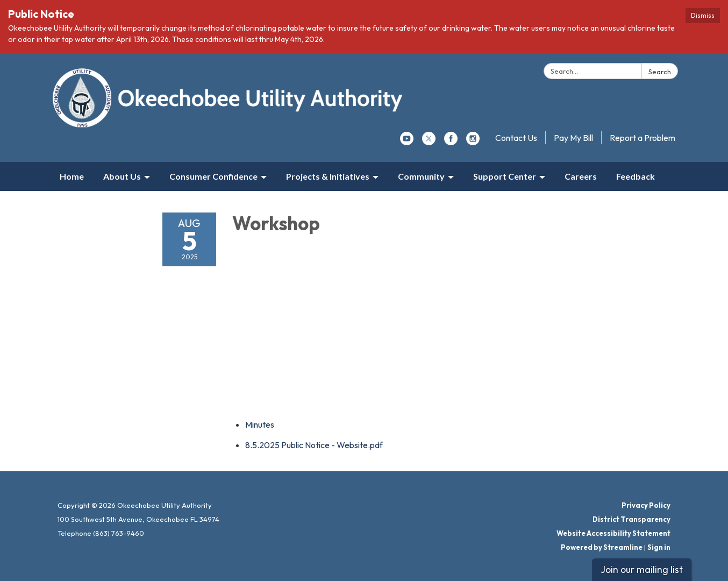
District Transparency (631, 519)
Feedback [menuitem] (636, 176)
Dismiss (703, 15)
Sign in (659, 547)
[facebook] (451, 142)
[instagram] (473, 142)
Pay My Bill (573, 138)
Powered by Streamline (602, 547)
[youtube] (407, 142)
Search (660, 72)
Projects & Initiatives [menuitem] (328, 176)
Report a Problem (643, 138)
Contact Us (516, 138)
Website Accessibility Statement (613, 533)
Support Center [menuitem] (505, 176)
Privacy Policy (646, 505)
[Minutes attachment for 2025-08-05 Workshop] (260, 424)
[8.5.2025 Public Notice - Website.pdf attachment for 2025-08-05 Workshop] (314, 445)
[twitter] (429, 142)
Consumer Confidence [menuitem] (213, 176)
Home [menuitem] (72, 176)
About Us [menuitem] (122, 176)
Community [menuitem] (421, 176)
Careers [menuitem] (581, 176)
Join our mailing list (642, 569)
